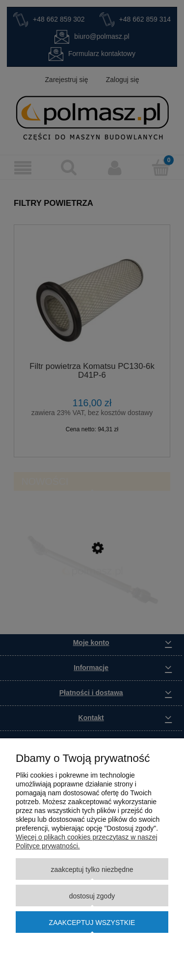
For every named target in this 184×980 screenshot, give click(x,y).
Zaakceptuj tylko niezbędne (92, 869)
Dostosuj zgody (92, 896)
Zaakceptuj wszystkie (92, 923)
